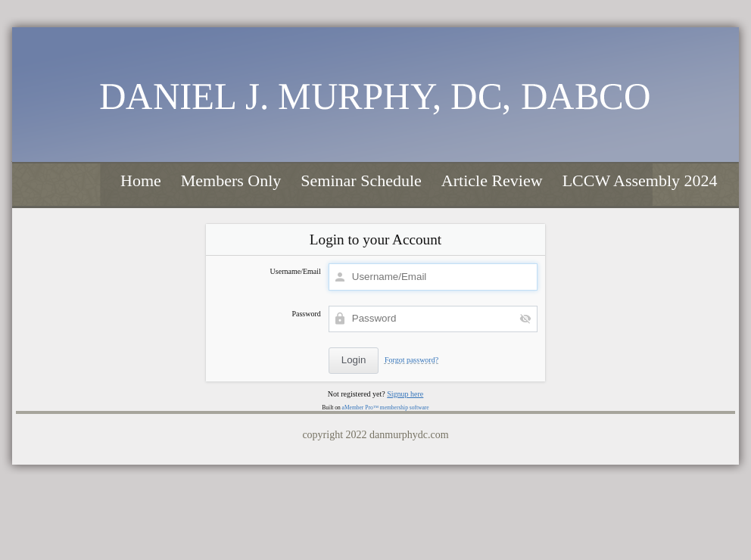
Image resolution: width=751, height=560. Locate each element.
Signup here (405, 394)
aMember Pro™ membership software (386, 408)
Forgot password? (411, 360)
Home (141, 180)
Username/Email (296, 271)
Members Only (231, 180)
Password (306, 314)
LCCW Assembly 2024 (640, 180)
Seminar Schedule (361, 180)
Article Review (492, 180)
